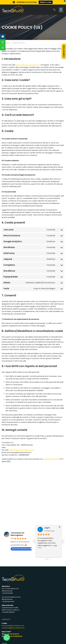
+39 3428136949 (16, 636)
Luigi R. (47, 528)
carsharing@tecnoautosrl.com (13, 628)
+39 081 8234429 (8, 602)
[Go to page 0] (45, 559)
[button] (7, 637)
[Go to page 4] (52, 559)
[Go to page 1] (47, 559)
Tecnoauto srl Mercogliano (17, 534)
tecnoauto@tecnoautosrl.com (13, 626)
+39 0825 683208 (8, 612)
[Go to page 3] (51, 559)
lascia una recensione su (22, 549)
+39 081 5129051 (7, 593)
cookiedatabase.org (51, 459)
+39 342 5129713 (13, 634)
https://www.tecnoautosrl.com (28, 65)
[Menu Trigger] (61, 9)
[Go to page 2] (49, 559)
